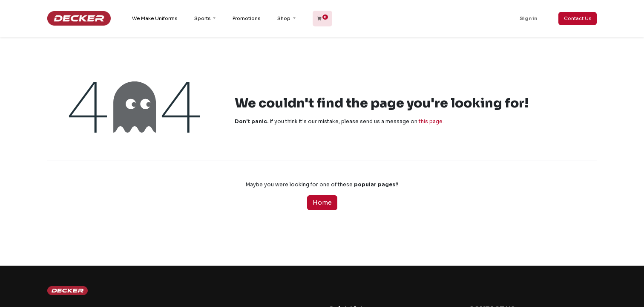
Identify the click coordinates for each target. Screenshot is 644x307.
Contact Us (578, 18)
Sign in (528, 18)
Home (322, 203)
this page (431, 121)
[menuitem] (155, 19)
